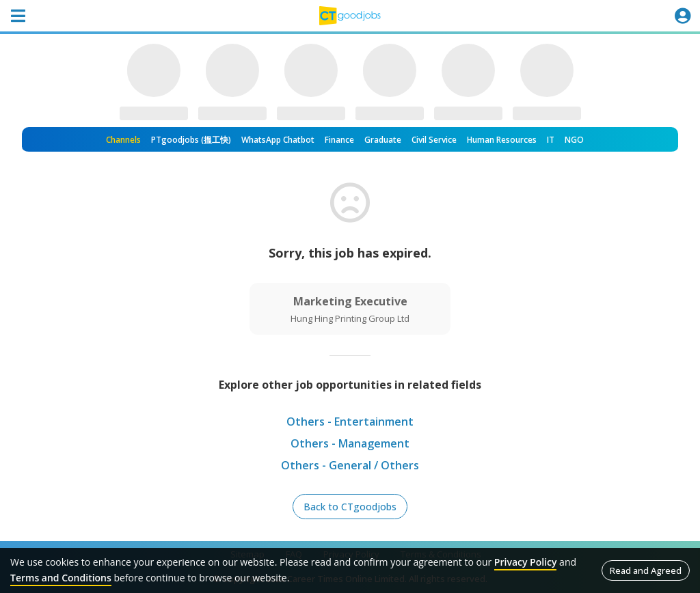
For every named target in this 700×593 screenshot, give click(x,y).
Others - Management (350, 443)
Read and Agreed (646, 570)
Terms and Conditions (61, 578)
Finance (339, 140)
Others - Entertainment (350, 422)
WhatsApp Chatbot (278, 140)
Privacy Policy (526, 562)
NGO (574, 140)
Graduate (383, 140)
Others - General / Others (350, 465)
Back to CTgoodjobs (350, 507)
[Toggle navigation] (18, 16)
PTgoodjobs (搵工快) (191, 140)
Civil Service (434, 140)
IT (551, 140)
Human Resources (502, 140)
